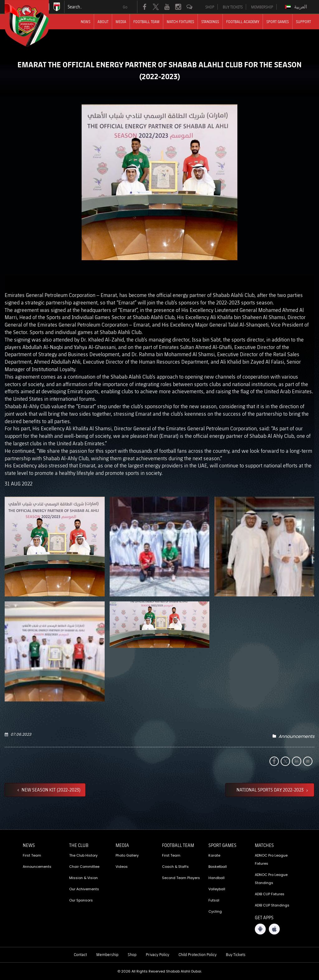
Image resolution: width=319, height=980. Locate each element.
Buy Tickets (236, 954)
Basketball (218, 867)
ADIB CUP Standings (272, 905)
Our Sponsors (81, 900)
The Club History (83, 855)
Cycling (215, 911)
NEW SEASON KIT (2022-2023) (51, 790)
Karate (214, 855)
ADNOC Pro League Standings (271, 879)
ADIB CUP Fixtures (270, 894)
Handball (217, 878)
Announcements (296, 736)
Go (125, 7)
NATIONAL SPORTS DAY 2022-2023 (271, 790)
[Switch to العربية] (297, 7)
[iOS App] (274, 929)
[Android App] (260, 929)
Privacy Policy (157, 954)
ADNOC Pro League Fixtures (271, 859)
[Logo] (32, 23)
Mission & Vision (83, 878)
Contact (80, 954)
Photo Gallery (127, 855)
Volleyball (217, 889)
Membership (107, 954)
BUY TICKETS (233, 7)
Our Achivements (84, 889)
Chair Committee (84, 867)
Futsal (214, 900)
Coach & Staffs (175, 867)
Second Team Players (181, 878)
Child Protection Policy (198, 954)
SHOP (210, 7)
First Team (32, 855)
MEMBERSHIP (262, 7)
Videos (122, 867)
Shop (132, 954)
